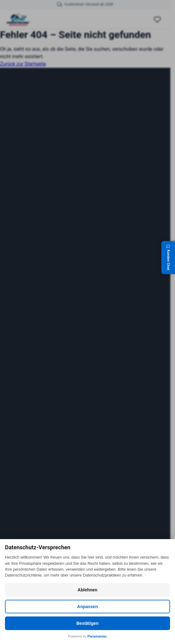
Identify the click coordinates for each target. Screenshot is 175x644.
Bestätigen (87, 623)
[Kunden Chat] (168, 257)
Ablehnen (87, 590)
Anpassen (88, 607)
